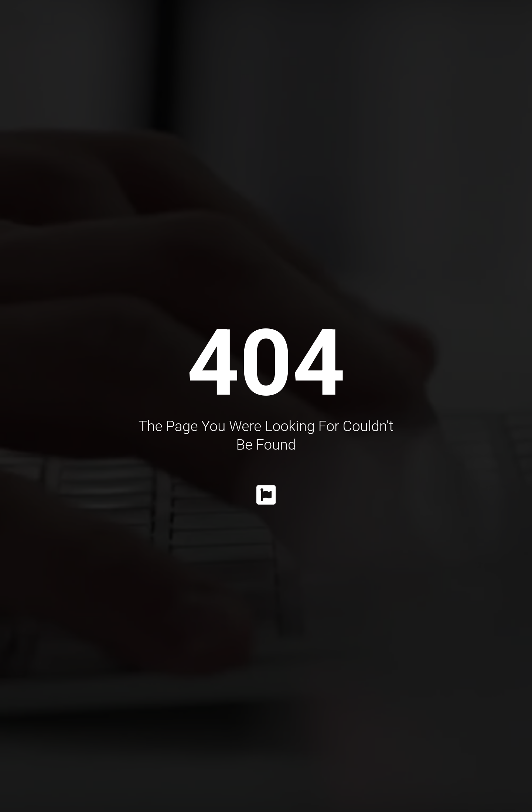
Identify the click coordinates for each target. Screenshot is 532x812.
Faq (436, 22)
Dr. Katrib (137, 22)
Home (93, 22)
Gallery (331, 22)
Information (388, 22)
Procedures (192, 22)
